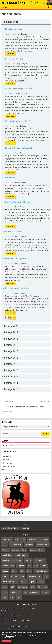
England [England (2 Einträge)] (21, 566)
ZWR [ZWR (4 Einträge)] (4, 597)
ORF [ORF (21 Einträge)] (46, 576)
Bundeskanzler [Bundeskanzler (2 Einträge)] (21, 555)
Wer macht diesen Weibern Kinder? (18, 121)
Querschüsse (15, 641)
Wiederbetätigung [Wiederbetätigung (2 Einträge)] (31, 592)
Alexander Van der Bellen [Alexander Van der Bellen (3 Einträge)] (38, 539)
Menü (4, 7)
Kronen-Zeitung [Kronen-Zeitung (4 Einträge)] (41, 571)
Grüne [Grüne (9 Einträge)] (44, 566)
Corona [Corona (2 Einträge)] (28, 560)
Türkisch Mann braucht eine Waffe (24, 609)
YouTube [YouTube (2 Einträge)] (45, 592)
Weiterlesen (11, 54)
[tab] (26, 171)
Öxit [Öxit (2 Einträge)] (19, 597)
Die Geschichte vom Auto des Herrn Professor (26, 627)
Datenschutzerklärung (10, 528)
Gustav (4, 621)
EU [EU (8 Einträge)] (29, 566)
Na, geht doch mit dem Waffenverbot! (19, 148)
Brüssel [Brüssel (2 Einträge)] (5, 550)
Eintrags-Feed (7, 463)
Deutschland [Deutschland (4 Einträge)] (40, 560)
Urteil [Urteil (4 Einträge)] (5, 587)
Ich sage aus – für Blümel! (15, 59)
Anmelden (46, 402)
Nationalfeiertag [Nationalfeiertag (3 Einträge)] (34, 576)
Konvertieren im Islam (13, 232)
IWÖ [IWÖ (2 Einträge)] (22, 571)
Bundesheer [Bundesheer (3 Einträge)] (7, 555)
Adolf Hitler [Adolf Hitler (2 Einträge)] (7, 539)
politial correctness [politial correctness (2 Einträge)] (10, 582)
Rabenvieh (5, 627)
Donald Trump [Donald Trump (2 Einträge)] (8, 566)
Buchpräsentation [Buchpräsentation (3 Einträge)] (37, 550)
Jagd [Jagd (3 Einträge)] (29, 571)
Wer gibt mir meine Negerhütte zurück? (19, 89)
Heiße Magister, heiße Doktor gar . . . (18, 202)
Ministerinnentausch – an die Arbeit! (18, 288)
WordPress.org (7, 470)
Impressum (25, 528)
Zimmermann (6, 609)
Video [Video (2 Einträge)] (5, 592)
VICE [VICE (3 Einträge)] (33, 587)
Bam (44, 641)
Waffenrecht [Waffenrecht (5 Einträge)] (16, 592)
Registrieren (7, 456)
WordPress (37, 641)
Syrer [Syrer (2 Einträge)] (32, 582)
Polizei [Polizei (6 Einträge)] (24, 582)
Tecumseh (5, 615)
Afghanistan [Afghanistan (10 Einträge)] (20, 539)
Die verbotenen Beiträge (14, 29)
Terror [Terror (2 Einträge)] (41, 582)
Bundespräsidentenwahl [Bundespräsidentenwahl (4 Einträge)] (12, 560)
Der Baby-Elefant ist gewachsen (17, 259)
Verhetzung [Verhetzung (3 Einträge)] (22, 587)
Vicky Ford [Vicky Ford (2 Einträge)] (42, 587)
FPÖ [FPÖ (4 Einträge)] (36, 566)
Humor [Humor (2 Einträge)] (5, 571)
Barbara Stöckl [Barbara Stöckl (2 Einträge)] (43, 545)
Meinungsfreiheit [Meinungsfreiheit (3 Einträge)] (18, 576)
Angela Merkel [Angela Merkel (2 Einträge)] (16, 545)
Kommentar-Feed (8, 466)
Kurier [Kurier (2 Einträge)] (5, 576)
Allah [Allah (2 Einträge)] (5, 545)
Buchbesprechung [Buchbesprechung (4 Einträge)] (19, 550)
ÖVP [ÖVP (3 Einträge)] (12, 597)
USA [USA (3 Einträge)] (12, 587)
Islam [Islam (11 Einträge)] (14, 571)
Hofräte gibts (10, 178)
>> (14, 318)
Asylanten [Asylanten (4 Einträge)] (29, 545)
